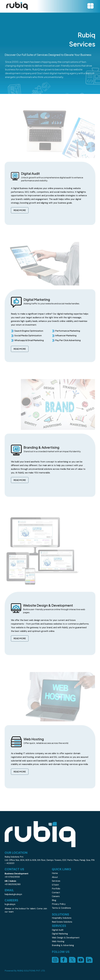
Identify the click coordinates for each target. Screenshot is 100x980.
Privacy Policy (59, 904)
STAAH (55, 885)
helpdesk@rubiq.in (13, 894)
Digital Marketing (60, 934)
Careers (56, 896)
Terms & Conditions (61, 908)
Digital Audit (58, 930)
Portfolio (56, 889)
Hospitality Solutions (62, 918)
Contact (56, 892)
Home (55, 873)
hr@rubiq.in (10, 904)
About (55, 877)
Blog (54, 900)
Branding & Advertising (63, 945)
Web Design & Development (66, 938)
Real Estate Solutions (62, 922)
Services (56, 881)
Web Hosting (58, 941)
